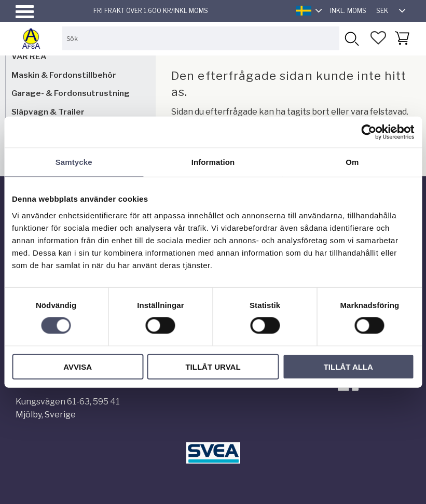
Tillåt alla (348, 366)
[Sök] (351, 38)
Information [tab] (213, 162)
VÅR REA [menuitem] (29, 56)
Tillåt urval (213, 366)
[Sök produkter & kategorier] (201, 38)
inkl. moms (348, 11)
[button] (25, 12)
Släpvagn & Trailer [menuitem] (48, 112)
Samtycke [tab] (74, 162)
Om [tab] (352, 162)
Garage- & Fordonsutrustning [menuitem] (71, 93)
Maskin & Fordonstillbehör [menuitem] (64, 75)
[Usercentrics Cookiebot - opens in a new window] (369, 132)
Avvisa (78, 366)
